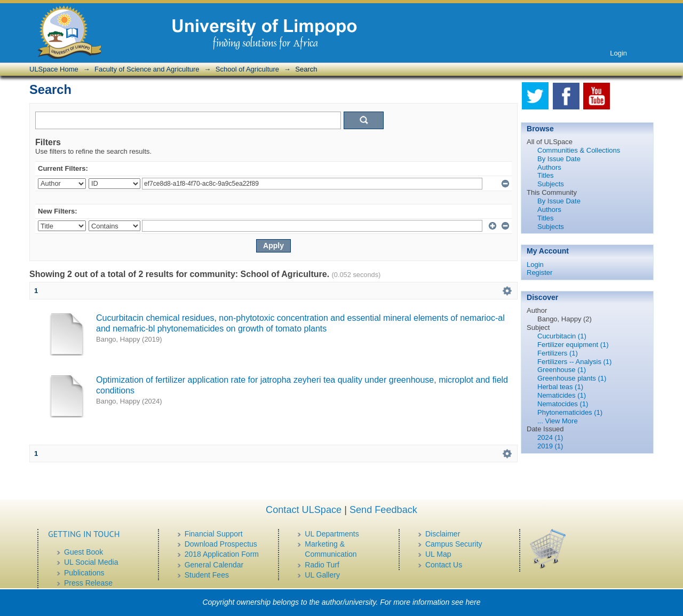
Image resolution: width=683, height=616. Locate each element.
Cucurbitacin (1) (562, 336)
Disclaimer (443, 534)
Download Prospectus (221, 544)
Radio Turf (322, 565)
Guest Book (84, 552)
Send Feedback (383, 510)
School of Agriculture (247, 69)
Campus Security (454, 544)
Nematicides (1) (562, 395)
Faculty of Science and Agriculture (147, 69)
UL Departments (332, 534)
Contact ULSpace (304, 510)
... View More (558, 421)
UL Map (438, 554)
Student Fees (207, 575)
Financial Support (214, 534)
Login (618, 53)
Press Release (88, 583)
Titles (546, 175)
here (473, 602)
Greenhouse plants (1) (572, 378)
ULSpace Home (54, 69)
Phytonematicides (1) (570, 412)
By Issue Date (559, 159)
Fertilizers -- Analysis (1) (574, 362)
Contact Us (444, 565)
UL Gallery (322, 575)
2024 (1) (550, 437)
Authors (549, 167)
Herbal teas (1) (560, 387)
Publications (84, 573)
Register (539, 273)
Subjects (551, 184)
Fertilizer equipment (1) (573, 345)
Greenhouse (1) (562, 370)
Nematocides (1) (563, 404)
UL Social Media (91, 562)
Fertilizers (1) (558, 353)
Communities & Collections (579, 150)
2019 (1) (550, 446)
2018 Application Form (222, 554)
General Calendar (214, 565)
